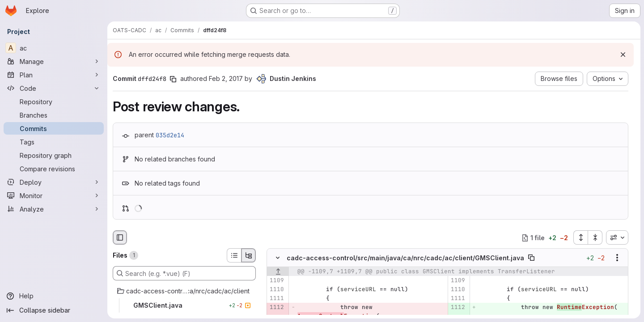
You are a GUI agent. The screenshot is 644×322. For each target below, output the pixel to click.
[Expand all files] (580, 237)
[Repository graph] (54, 155)
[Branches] (54, 115)
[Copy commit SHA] (173, 79)
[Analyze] (54, 209)
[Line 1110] (277, 290)
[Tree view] (249, 255)
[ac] (54, 48)
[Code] (54, 88)
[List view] (234, 255)
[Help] (54, 296)
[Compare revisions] (54, 169)
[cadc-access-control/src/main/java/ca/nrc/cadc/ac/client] (184, 291)
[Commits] (54, 128)
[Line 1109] (277, 281)
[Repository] (54, 102)
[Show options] (617, 258)
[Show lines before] (278, 272)
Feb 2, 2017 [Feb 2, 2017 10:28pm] (226, 78)
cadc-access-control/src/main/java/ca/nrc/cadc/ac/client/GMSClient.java (405, 258)
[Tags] (54, 142)
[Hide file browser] (120, 237)
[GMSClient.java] (184, 305)
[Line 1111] (277, 299)
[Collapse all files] (595, 237)
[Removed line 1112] (277, 308)
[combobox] (617, 237)
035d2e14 (170, 135)
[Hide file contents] (278, 258)
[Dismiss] (623, 55)
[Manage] (54, 61)
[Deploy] (54, 182)
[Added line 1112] (458, 308)
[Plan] (54, 75)
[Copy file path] (531, 258)
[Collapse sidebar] (54, 310)
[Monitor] (54, 195)
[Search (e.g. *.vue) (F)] (184, 273)
